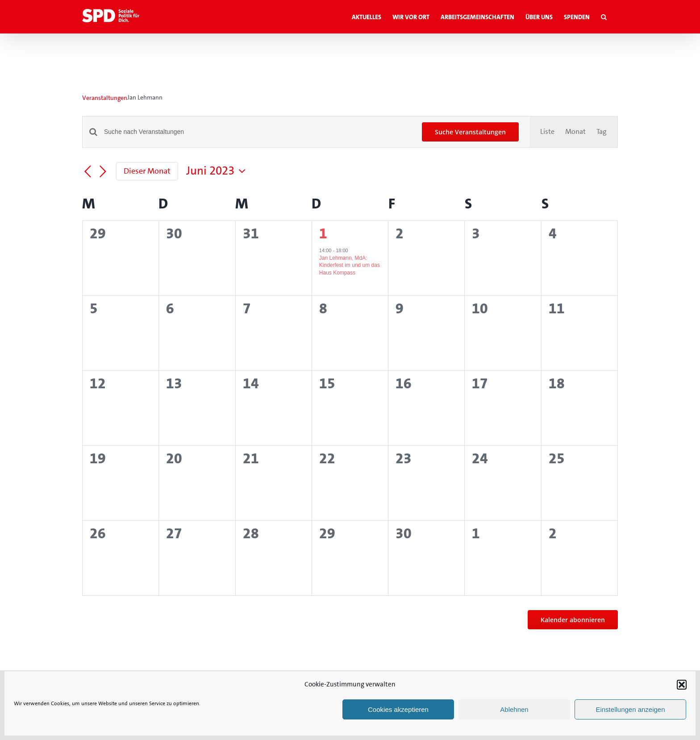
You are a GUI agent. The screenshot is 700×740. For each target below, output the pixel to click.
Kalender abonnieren (573, 620)
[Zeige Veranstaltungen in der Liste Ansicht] (547, 132)
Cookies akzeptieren (398, 709)
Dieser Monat (147, 171)
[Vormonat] (87, 172)
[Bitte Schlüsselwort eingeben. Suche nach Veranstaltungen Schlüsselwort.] (258, 132)
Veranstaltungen (105, 98)
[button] (682, 685)
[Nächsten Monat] (103, 172)
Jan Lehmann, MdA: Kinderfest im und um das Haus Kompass (350, 265)
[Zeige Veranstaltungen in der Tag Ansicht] (602, 132)
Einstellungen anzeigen (630, 709)
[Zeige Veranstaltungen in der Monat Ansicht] (575, 132)
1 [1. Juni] (323, 234)
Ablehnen (514, 709)
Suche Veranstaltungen (470, 132)
